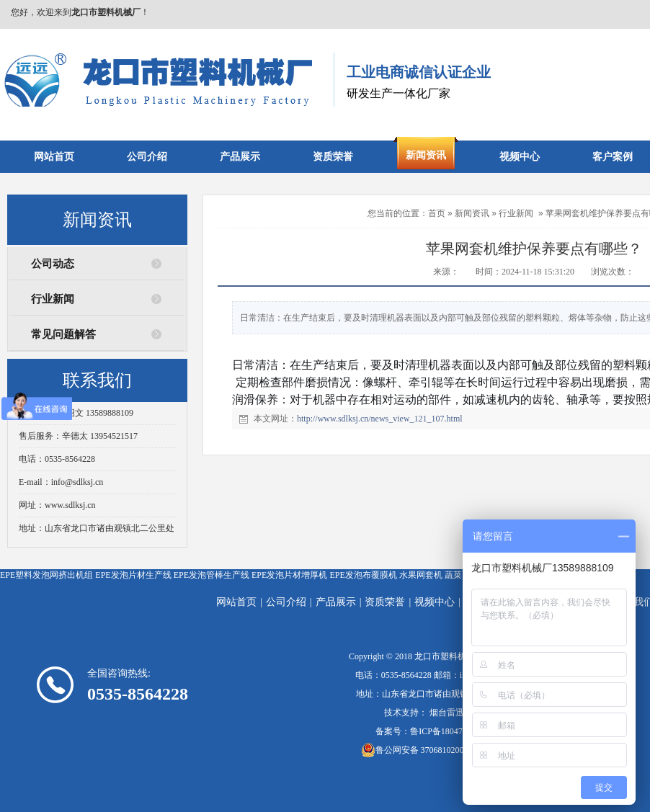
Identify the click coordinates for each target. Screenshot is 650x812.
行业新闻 (53, 299)
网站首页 (236, 602)
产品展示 (336, 602)
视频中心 (435, 602)
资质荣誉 (385, 602)
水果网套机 (421, 575)
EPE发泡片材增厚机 (289, 575)
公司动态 (53, 264)
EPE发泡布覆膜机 (363, 575)
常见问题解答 (63, 334)
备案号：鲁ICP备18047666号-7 (433, 731)
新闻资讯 (472, 213)
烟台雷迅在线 (455, 713)
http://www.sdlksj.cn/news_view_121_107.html (380, 419)
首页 (437, 213)
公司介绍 (286, 602)
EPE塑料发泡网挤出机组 (46, 575)
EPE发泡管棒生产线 (212, 575)
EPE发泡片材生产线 (133, 575)
